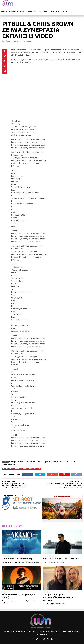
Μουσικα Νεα (35, 461)
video (76, 454)
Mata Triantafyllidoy (66, 480)
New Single (6, 584)
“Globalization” (9, 457)
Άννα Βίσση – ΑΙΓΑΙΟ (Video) (17, 551)
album (12, 454)
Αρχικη (21, 4)
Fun (27, 454)
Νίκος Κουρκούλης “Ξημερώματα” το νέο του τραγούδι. (64, 477)
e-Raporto (48, 4)
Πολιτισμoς (60, 4)
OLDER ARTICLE (9, 474)
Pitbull (70, 454)
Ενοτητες (72, 4)
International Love (37, 454)
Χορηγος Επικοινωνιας (71, 624)
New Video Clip (21, 461)
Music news (61, 454)
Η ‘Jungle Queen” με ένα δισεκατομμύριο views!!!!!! (15, 477)
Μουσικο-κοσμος (33, 4)
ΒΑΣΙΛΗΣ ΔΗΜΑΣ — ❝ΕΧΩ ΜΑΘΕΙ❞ (61, 551)
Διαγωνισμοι (42, 627)
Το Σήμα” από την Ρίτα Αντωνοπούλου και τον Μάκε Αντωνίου (58, 590)
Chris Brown (20, 454)
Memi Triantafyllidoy (11, 480)
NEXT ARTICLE (76, 474)
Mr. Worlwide (51, 454)
